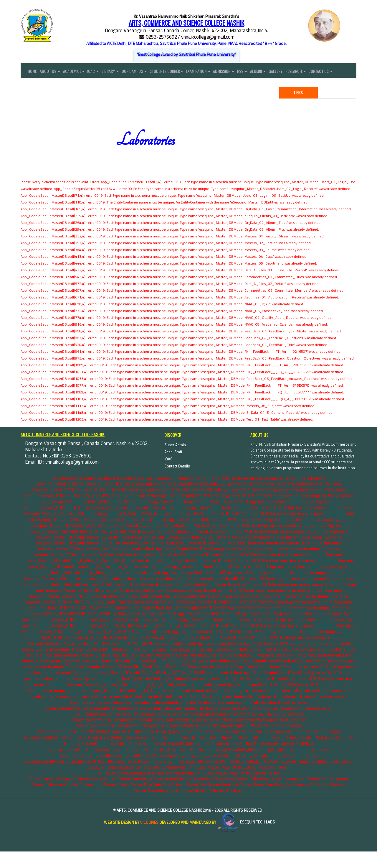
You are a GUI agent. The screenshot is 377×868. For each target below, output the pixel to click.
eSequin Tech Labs (246, 839)
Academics (77, 72)
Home (29, 72)
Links (298, 109)
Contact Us (33, 87)
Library (116, 72)
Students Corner (175, 72)
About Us (51, 72)
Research (314, 72)
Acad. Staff (173, 468)
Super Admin (175, 461)
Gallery (292, 72)
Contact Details (177, 483)
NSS (256, 72)
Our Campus (142, 72)
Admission (236, 72)
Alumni (273, 72)
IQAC (98, 72)
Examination (209, 72)
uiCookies (149, 839)
